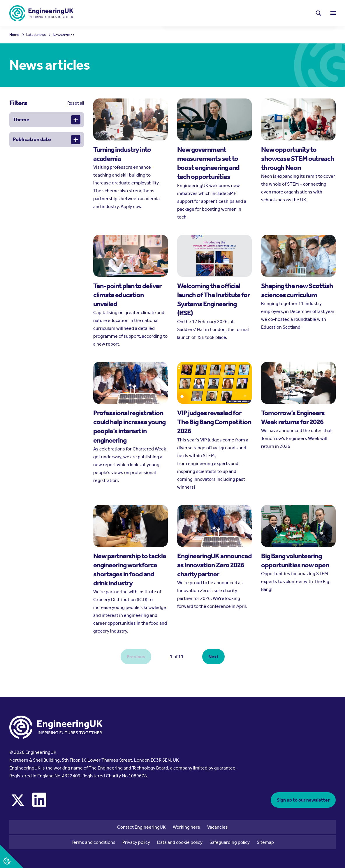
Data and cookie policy (180, 842)
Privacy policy (136, 842)
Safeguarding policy (230, 842)
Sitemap (265, 842)
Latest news (191, 10)
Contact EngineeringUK (141, 827)
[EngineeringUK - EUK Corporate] (41, 13)
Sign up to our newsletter (303, 800)
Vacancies (218, 827)
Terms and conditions (93, 842)
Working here (186, 827)
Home (14, 35)
